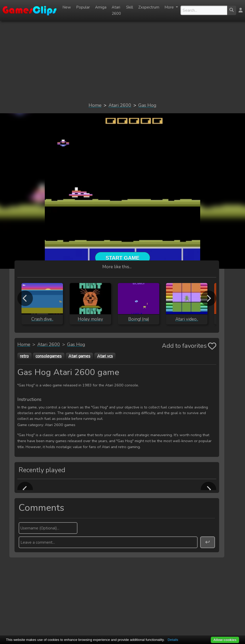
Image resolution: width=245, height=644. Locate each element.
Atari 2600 (116, 10)
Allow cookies (225, 640)
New (67, 7)
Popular (83, 7)
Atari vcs (105, 356)
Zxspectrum (149, 7)
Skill (130, 7)
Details (173, 640)
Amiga (101, 7)
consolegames (49, 356)
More (170, 7)
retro (24, 356)
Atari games (79, 356)
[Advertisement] (122, 61)
